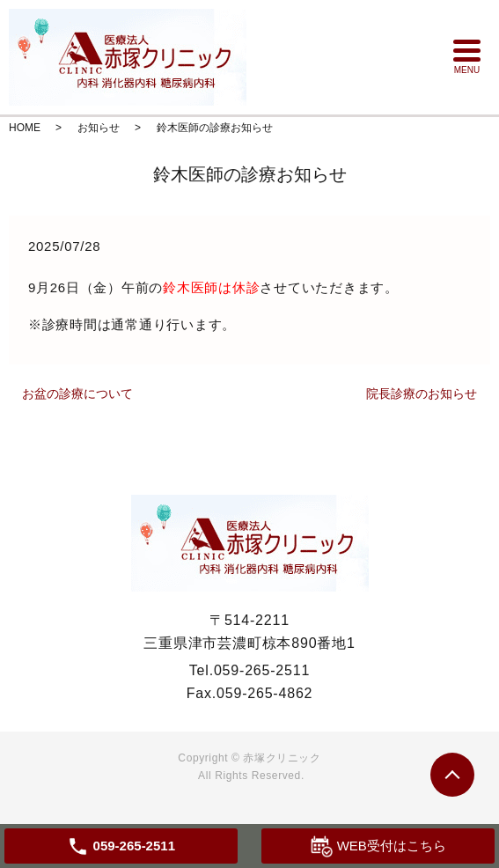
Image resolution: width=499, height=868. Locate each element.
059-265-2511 (262, 670)
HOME (25, 128)
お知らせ (99, 128)
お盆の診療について (77, 394)
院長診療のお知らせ (422, 394)
